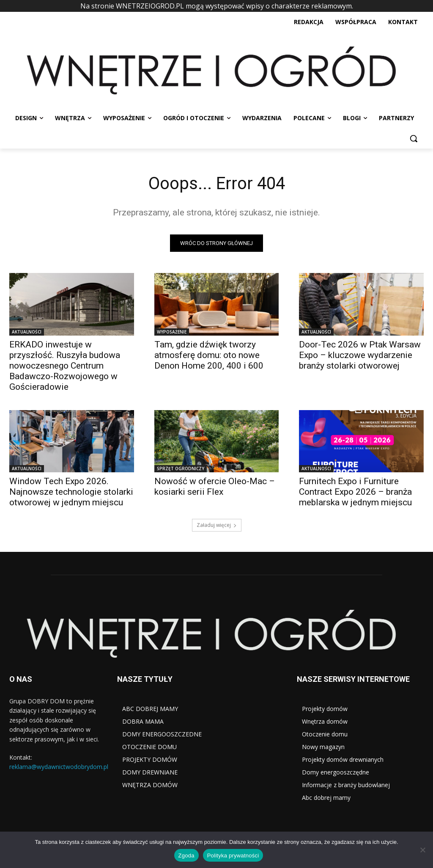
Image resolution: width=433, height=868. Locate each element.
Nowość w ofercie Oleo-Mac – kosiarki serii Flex (215, 486)
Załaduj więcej (217, 525)
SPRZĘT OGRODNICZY (181, 468)
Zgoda (186, 856)
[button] (414, 138)
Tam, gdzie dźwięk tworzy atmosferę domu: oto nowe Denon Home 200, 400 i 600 (209, 355)
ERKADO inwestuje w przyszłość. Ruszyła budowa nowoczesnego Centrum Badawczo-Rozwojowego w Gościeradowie (65, 366)
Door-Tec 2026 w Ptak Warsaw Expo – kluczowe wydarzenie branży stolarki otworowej (360, 355)
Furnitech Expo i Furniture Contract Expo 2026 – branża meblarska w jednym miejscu (355, 492)
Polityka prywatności (233, 856)
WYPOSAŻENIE (172, 332)
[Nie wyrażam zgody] (422, 850)
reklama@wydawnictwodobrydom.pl (59, 767)
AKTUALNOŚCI (27, 332)
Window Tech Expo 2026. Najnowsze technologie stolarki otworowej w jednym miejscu (71, 492)
